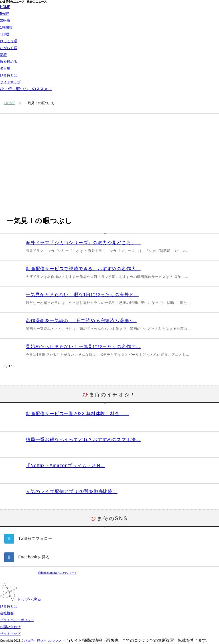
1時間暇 (6, 27)
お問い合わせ (10, 627)
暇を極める (9, 62)
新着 (3, 55)
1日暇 (4, 34)
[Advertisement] (109, 156)
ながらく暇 (9, 48)
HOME (5, 7)
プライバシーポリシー (17, 620)
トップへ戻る (21, 599)
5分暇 (4, 14)
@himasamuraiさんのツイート (58, 573)
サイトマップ (10, 82)
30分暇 (5, 21)
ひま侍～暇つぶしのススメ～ (26, 89)
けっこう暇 (9, 41)
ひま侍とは (9, 75)
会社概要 (7, 613)
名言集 (5, 68)
